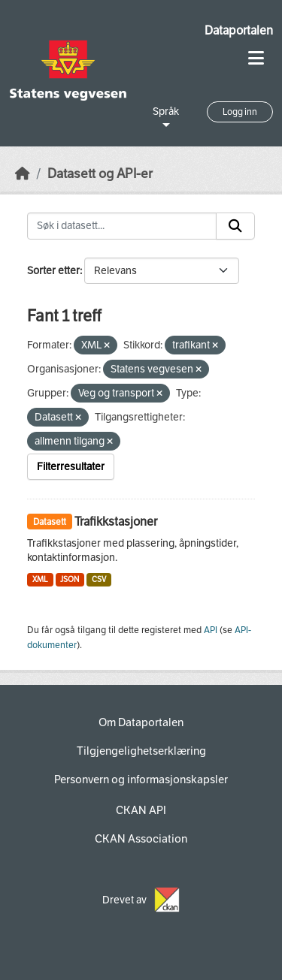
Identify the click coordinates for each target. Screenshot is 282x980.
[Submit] (235, 226)
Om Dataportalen (141, 722)
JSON (70, 579)
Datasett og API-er (100, 174)
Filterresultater (71, 467)
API (211, 630)
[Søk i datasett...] (122, 226)
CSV (99, 579)
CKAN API (141, 810)
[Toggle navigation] (256, 58)
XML (40, 579)
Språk (166, 112)
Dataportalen (239, 30)
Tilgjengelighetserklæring (141, 751)
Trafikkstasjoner (116, 522)
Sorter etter (53, 271)
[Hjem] (23, 174)
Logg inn (240, 112)
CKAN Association (141, 839)
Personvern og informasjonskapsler (141, 779)
